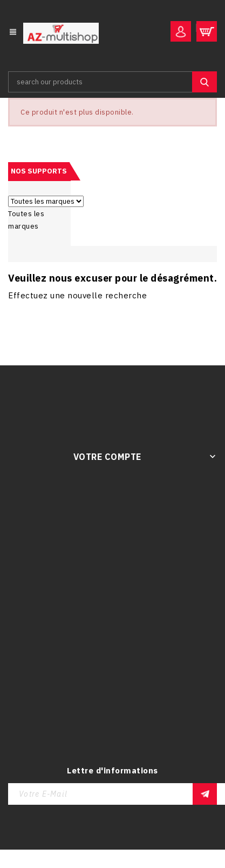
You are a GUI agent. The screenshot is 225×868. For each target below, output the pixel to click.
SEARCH (204, 82)
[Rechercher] (112, 82)
